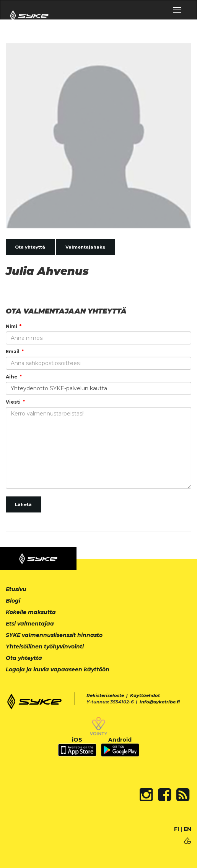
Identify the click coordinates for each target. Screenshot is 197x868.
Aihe (12, 377)
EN (187, 829)
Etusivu (16, 589)
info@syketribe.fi (160, 702)
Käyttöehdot (145, 695)
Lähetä (23, 504)
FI (177, 829)
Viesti (13, 402)
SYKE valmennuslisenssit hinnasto (54, 635)
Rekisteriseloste (105, 695)
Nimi (11, 326)
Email (13, 352)
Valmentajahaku (85, 247)
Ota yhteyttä (30, 247)
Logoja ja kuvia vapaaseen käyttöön (58, 669)
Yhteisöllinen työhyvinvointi (45, 647)
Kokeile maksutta (31, 612)
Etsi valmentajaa (30, 624)
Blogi (13, 601)
